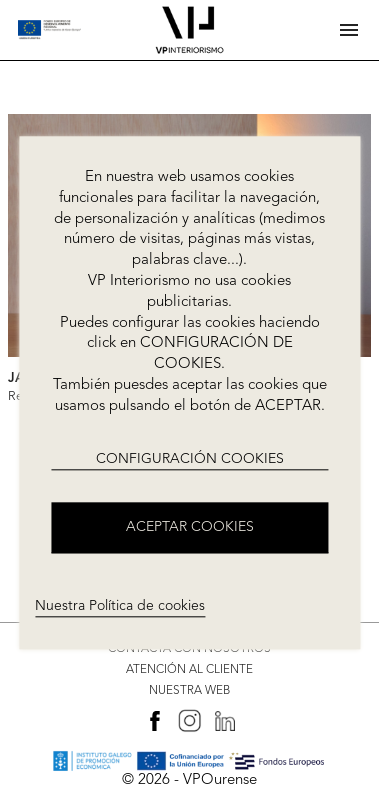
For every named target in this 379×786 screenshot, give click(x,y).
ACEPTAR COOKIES (190, 528)
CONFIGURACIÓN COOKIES (190, 459)
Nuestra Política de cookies (120, 606)
